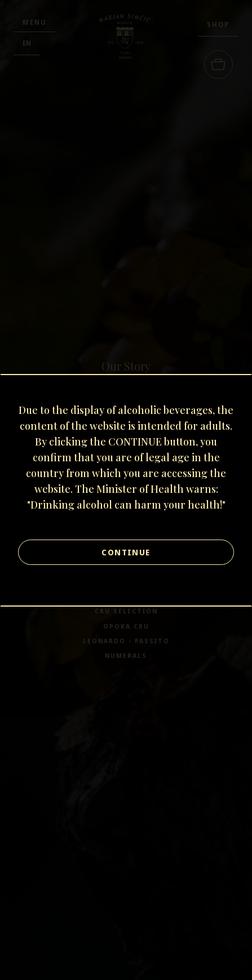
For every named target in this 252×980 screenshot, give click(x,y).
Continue (126, 552)
